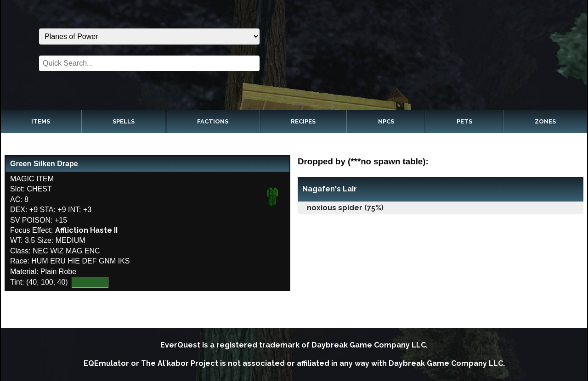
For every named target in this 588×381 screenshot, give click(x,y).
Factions (213, 121)
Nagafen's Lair (330, 189)
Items (41, 121)
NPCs (386, 121)
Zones (545, 121)
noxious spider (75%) (345, 208)
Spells (124, 121)
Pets (464, 121)
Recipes (303, 121)
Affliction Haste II (86, 230)
